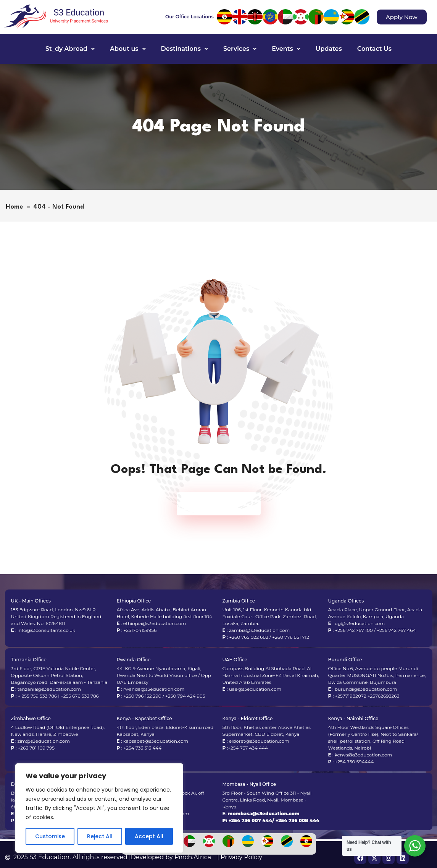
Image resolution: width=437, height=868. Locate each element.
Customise (50, 836)
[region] (99, 808)
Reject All (100, 836)
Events (286, 49)
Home (16, 207)
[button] (70, 49)
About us (128, 49)
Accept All (149, 836)
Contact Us (374, 49)
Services (240, 49)
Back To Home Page (215, 504)
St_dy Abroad (70, 49)
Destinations (185, 49)
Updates (329, 49)
